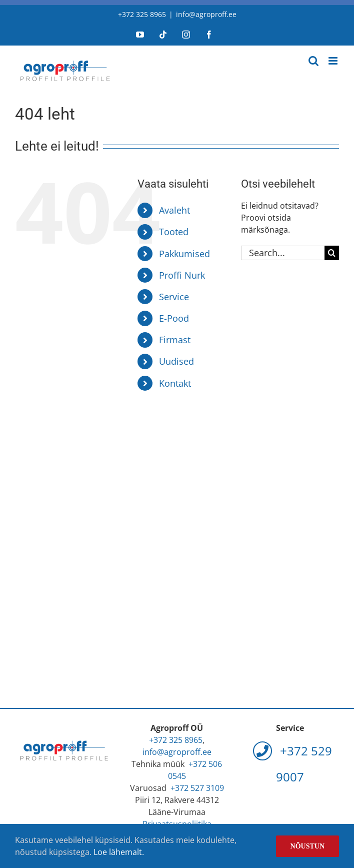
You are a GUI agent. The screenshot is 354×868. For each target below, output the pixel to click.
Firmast (175, 340)
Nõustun (307, 846)
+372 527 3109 (197, 788)
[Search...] (283, 253)
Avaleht (174, 210)
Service (174, 297)
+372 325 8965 (142, 14)
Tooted (174, 232)
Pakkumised (184, 254)
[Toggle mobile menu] (334, 61)
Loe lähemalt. (119, 852)
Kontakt (175, 383)
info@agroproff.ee (206, 14)
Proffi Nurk (182, 275)
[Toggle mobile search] (313, 61)
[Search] (332, 253)
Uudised (176, 361)
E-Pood (174, 318)
